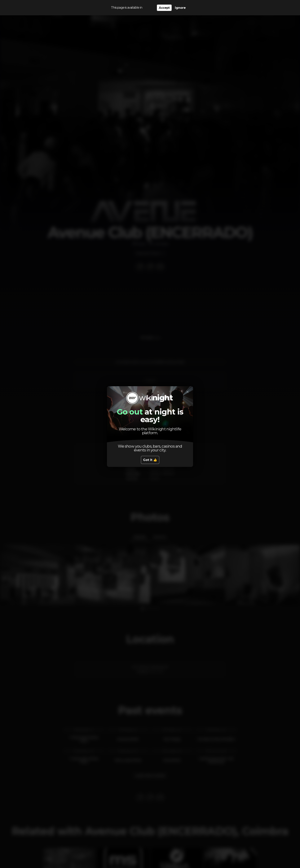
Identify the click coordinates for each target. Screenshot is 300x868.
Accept (164, 8)
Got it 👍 (150, 460)
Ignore (180, 8)
